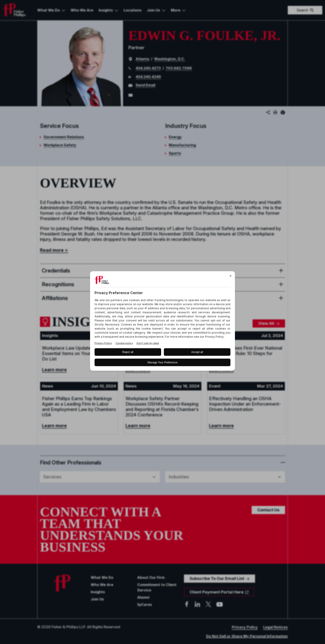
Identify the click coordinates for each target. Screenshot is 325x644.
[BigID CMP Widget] (162, 322)
